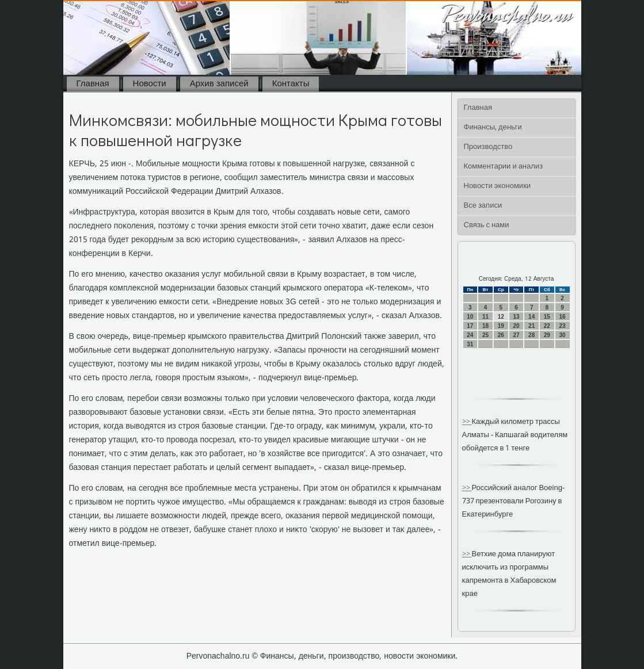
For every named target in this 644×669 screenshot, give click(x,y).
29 (547, 335)
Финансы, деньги (493, 127)
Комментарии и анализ (504, 167)
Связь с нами (487, 225)
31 (470, 344)
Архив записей (219, 84)
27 (516, 335)
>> (467, 422)
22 (547, 326)
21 (531, 326)
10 (470, 317)
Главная (93, 84)
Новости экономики (498, 186)
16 (563, 317)
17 (470, 326)
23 (563, 326)
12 (501, 317)
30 (563, 335)
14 (531, 317)
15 (547, 317)
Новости (150, 84)
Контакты (291, 84)
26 (501, 335)
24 (470, 335)
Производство (488, 147)
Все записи (483, 206)
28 (531, 335)
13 (516, 317)
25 (485, 335)
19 (501, 326)
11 (485, 317)
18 (485, 326)
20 (516, 326)
